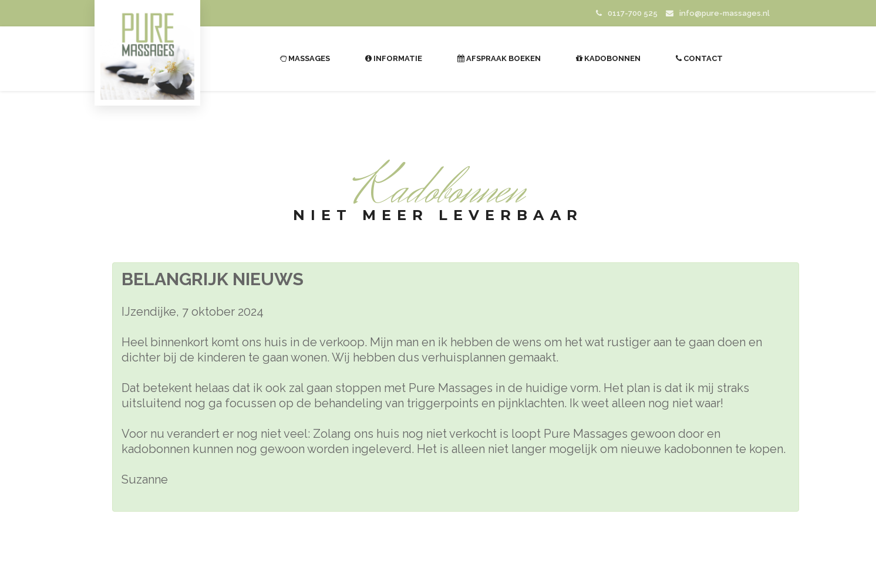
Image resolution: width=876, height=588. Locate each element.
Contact (699, 58)
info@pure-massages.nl (718, 13)
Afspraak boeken (499, 58)
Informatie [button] (394, 58)
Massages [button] (305, 58)
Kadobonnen (608, 58)
